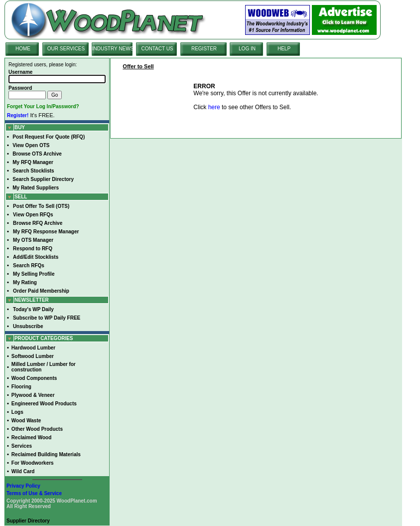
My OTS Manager (33, 240)
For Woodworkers (33, 463)
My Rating (25, 282)
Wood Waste (26, 421)
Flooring (21, 387)
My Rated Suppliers (36, 188)
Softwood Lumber (33, 356)
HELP (284, 49)
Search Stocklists (33, 171)
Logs (17, 412)
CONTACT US (157, 49)
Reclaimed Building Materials (46, 454)
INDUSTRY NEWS (113, 49)
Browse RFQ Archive (38, 223)
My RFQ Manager (33, 162)
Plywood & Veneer (33, 395)
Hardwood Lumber (33, 348)
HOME (23, 49)
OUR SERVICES (66, 49)
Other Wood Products (37, 429)
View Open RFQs (33, 215)
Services (22, 446)
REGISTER (204, 49)
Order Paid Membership (41, 291)
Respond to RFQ (33, 249)
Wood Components (34, 378)
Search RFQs (29, 265)
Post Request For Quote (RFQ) (49, 137)
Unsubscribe (28, 326)
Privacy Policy (23, 486)
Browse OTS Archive (37, 154)
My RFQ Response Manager (46, 232)
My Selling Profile (34, 274)
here (214, 107)
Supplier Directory (28, 521)
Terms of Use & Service (34, 493)
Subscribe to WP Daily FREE (47, 318)
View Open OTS (31, 145)
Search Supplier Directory (43, 179)
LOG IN (247, 49)
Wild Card (23, 471)
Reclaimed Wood (31, 438)
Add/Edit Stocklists (36, 257)
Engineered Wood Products (44, 404)
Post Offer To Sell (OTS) (41, 206)
